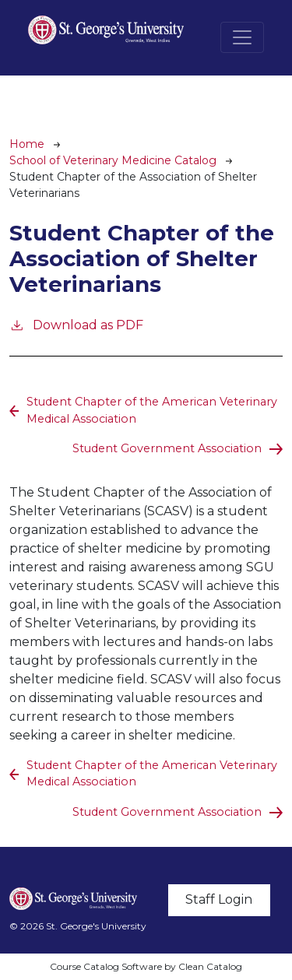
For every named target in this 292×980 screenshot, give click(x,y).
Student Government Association (167, 448)
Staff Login (219, 899)
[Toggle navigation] (242, 37)
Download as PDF (76, 324)
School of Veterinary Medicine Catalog (113, 160)
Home (27, 144)
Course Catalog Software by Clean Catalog (146, 966)
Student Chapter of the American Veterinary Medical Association (152, 410)
